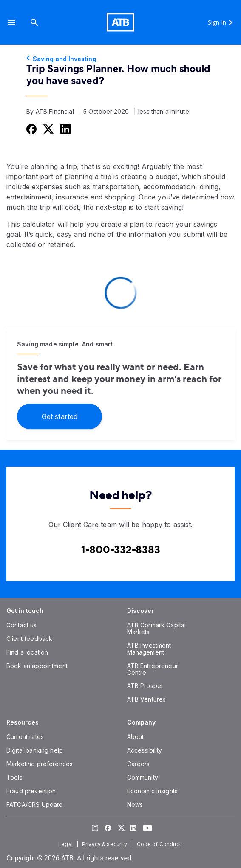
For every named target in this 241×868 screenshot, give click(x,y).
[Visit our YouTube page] (146, 828)
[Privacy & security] (106, 844)
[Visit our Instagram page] (95, 828)
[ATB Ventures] (147, 699)
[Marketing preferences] (40, 764)
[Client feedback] (29, 639)
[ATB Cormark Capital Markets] (157, 628)
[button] (11, 22)
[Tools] (14, 777)
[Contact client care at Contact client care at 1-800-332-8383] (121, 550)
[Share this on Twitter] (48, 129)
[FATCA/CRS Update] (34, 805)
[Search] (34, 22)
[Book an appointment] (37, 666)
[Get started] (60, 416)
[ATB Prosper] (145, 686)
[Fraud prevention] (31, 791)
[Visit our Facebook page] (108, 828)
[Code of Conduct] (160, 844)
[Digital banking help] (35, 750)
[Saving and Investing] (120, 59)
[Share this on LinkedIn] (65, 129)
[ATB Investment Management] (149, 649)
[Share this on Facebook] (31, 129)
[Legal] (66, 844)
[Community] (143, 777)
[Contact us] (22, 625)
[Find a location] (27, 652)
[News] (135, 805)
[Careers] (139, 764)
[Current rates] (25, 737)
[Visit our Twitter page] (121, 828)
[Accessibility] (145, 750)
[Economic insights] (153, 791)
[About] (136, 737)
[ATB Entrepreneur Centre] (153, 669)
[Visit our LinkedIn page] (133, 828)
